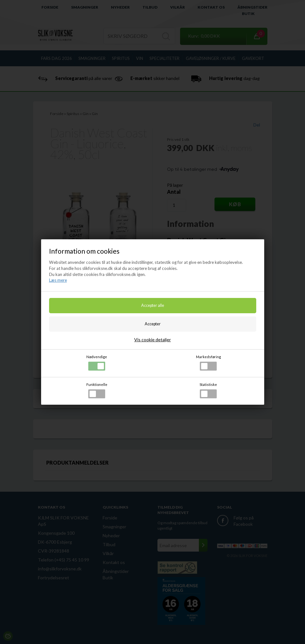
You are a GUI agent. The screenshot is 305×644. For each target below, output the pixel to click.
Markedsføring (208, 363)
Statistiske (208, 390)
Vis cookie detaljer (152, 340)
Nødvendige (97, 363)
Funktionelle (97, 390)
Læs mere (58, 280)
